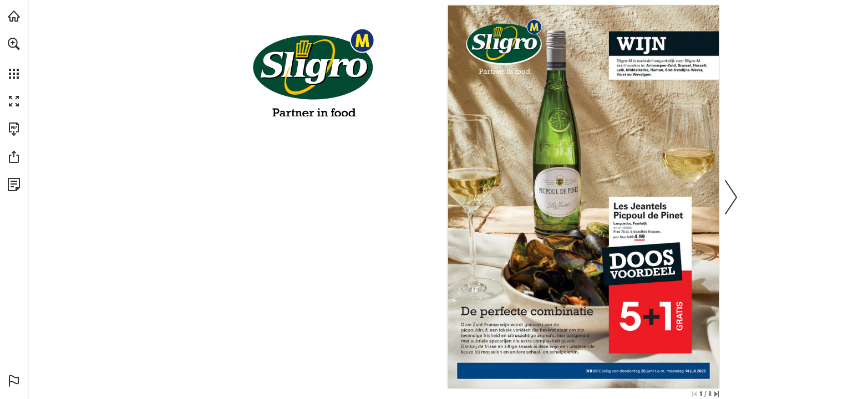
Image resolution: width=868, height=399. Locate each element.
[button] (14, 44)
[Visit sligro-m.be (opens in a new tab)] (14, 16)
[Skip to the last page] (717, 394)
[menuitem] (14, 58)
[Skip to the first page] (694, 394)
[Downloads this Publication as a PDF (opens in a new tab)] (14, 129)
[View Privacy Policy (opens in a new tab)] (14, 185)
